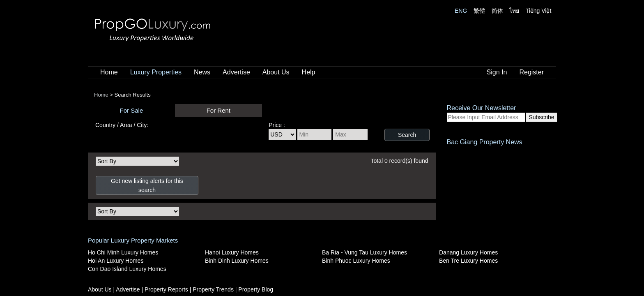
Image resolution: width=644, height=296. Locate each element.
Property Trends (214, 289)
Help (309, 72)
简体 (497, 11)
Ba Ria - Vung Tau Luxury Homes (365, 252)
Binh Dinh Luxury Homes (237, 261)
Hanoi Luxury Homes (232, 252)
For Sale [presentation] (132, 110)
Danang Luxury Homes (468, 252)
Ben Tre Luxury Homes (468, 261)
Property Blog (256, 289)
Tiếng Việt (539, 11)
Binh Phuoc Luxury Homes (356, 261)
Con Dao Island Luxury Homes (127, 269)
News (202, 72)
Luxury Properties (156, 72)
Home (109, 72)
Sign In (497, 72)
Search (407, 135)
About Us (276, 72)
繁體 (479, 11)
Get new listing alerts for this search (147, 185)
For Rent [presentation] (218, 110)
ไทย (514, 11)
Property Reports (167, 289)
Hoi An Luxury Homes (116, 261)
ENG (461, 11)
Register (531, 72)
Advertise (236, 72)
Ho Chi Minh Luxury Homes (123, 252)
